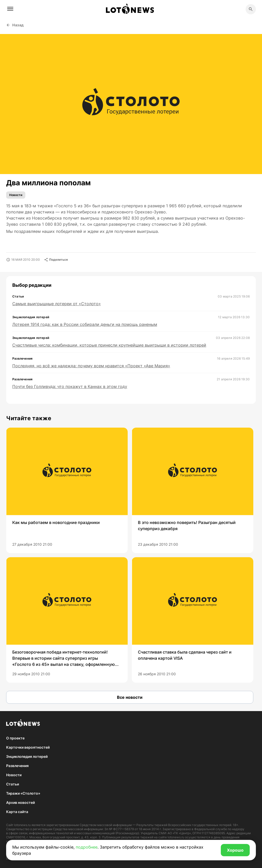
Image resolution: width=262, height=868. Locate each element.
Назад (15, 25)
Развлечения (17, 766)
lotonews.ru (22, 825)
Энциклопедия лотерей (27, 756)
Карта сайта (17, 812)
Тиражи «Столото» (23, 793)
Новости (16, 195)
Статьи (13, 784)
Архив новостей (20, 802)
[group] (67, 490)
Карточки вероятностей (28, 747)
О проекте (15, 738)
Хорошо (235, 850)
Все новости (130, 697)
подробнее (87, 847)
